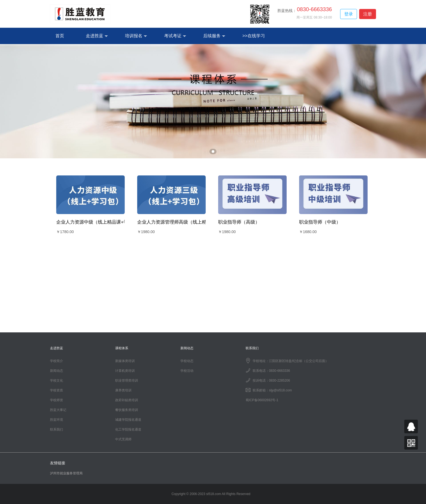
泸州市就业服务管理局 (66, 473)
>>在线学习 (254, 36)
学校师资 (57, 400)
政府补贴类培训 (127, 400)
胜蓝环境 (57, 420)
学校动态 (187, 361)
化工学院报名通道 (128, 429)
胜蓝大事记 (58, 410)
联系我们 (57, 429)
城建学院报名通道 (128, 420)
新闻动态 (57, 371)
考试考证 (175, 36)
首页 (60, 36)
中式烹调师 (123, 439)
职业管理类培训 (127, 381)
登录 (349, 14)
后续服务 (214, 36)
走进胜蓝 (97, 36)
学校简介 (57, 361)
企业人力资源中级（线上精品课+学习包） (99, 222)
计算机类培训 (125, 371)
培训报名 (136, 36)
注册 (368, 14)
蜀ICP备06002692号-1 (262, 400)
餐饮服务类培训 (127, 410)
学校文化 (57, 381)
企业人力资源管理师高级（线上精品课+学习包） (187, 222)
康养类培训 (123, 390)
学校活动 (187, 371)
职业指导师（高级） (239, 222)
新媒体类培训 (125, 361)
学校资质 (57, 390)
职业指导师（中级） (320, 222)
